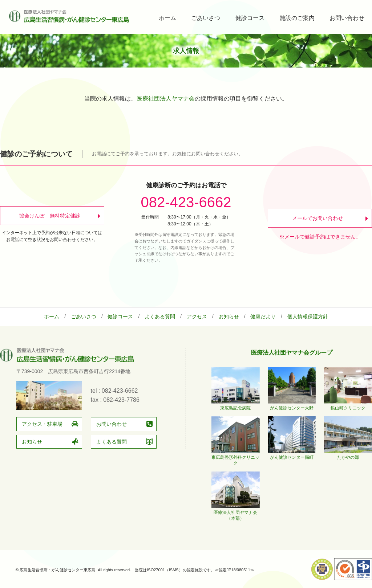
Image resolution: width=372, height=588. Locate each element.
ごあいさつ (206, 18)
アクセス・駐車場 (42, 424)
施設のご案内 (297, 18)
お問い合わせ (347, 18)
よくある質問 (160, 317)
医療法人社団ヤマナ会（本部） (236, 513)
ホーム (167, 18)
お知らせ (229, 317)
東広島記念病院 (236, 405)
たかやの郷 (348, 454)
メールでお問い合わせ (318, 218)
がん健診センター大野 (292, 405)
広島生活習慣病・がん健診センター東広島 (69, 16)
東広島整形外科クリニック (236, 457)
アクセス (197, 317)
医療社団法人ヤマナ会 (166, 99)
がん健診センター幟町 (292, 454)
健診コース (250, 18)
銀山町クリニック (348, 405)
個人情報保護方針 (308, 317)
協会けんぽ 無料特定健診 (49, 216)
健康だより (263, 317)
